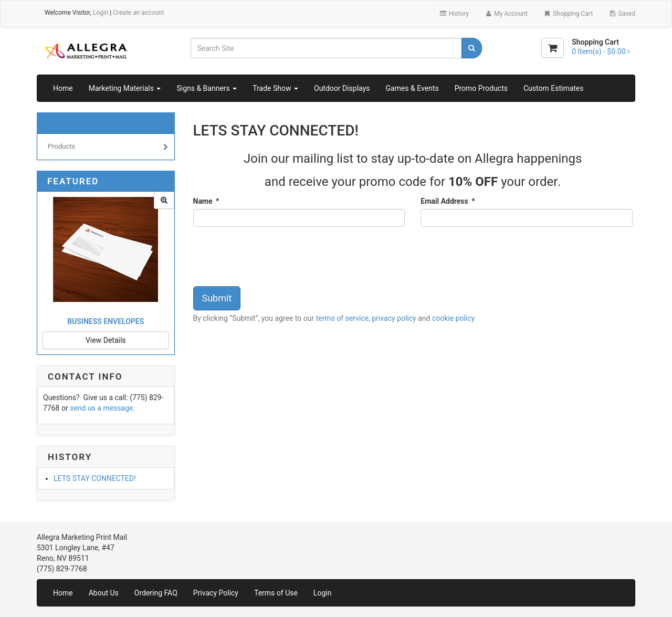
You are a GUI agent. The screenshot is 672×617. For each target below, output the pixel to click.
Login (101, 13)
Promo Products (481, 88)
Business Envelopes (106, 321)
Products (108, 148)
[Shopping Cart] (553, 48)
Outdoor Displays (342, 88)
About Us (104, 593)
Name (206, 201)
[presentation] (273, 258)
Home (63, 88)
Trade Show (275, 88)
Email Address (448, 201)
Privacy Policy (216, 593)
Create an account (138, 13)
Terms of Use (276, 593)
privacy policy (394, 318)
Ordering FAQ (156, 593)
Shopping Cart (568, 14)
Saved (622, 14)
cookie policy (453, 318)
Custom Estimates (554, 88)
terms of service (343, 318)
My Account (506, 14)
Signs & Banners (207, 88)
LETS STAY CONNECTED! (95, 478)
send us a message (101, 408)
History (454, 14)
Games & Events (412, 88)
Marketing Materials (125, 88)
